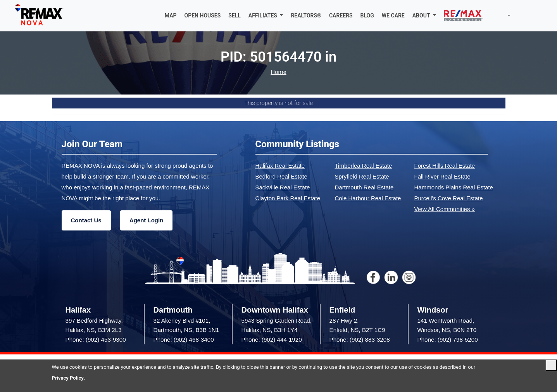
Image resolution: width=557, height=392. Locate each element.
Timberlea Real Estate (364, 166)
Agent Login (146, 220)
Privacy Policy (68, 378)
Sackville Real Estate (283, 187)
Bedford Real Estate (281, 176)
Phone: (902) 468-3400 (184, 340)
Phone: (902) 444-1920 (272, 340)
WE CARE (393, 15)
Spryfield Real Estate (362, 176)
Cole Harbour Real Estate (368, 198)
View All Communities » (445, 209)
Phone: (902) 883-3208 (360, 340)
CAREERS (341, 15)
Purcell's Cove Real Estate (449, 198)
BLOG (367, 15)
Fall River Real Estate (442, 176)
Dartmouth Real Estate (364, 187)
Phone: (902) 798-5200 (448, 340)
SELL (235, 15)
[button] (266, 15)
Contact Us (86, 220)
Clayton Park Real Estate (288, 198)
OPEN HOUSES (203, 15)
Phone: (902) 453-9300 (96, 340)
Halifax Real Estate (280, 166)
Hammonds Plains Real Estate (454, 187)
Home (278, 72)
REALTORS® (306, 15)
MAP (171, 15)
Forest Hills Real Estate (445, 166)
